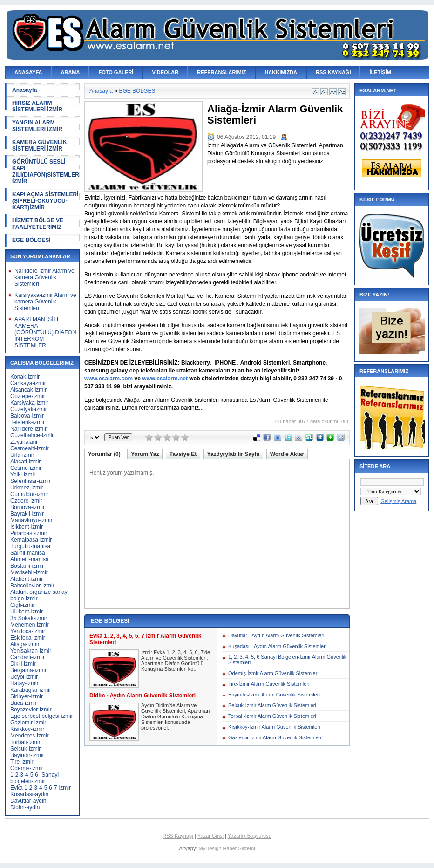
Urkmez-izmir (27, 488)
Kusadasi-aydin (29, 794)
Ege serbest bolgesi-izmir (42, 716)
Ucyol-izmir (24, 677)
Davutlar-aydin (28, 801)
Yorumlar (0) (104, 454)
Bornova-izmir (27, 507)
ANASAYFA (28, 72)
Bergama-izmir (28, 670)
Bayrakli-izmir (27, 514)
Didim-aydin (25, 807)
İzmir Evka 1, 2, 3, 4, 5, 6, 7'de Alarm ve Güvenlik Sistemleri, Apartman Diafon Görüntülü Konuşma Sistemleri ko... (176, 661)
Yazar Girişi (210, 836)
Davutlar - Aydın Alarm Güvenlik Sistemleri (276, 635)
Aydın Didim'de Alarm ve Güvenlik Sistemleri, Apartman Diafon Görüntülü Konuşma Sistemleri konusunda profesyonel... (175, 716)
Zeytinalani (24, 442)
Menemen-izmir (30, 625)
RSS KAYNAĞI (333, 72)
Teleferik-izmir (27, 422)
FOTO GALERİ (116, 72)
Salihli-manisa (28, 553)
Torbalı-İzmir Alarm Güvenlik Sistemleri (272, 716)
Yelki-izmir (23, 475)
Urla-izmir (22, 455)
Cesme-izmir (26, 468)
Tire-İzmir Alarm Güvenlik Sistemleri (269, 684)
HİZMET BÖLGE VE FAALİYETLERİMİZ (38, 224)
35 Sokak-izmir (29, 618)
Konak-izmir (25, 377)
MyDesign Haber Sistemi (227, 848)
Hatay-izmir (24, 683)
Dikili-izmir (23, 664)
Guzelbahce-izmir (32, 435)
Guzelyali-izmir (29, 409)
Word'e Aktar (287, 454)
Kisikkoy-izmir (27, 729)
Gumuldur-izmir (29, 494)
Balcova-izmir (27, 416)
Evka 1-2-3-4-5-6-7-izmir (41, 788)
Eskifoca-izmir (28, 638)
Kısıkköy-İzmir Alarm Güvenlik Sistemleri (274, 727)
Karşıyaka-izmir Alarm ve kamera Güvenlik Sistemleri (45, 302)
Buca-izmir (24, 703)
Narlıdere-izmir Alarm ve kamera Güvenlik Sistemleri (44, 277)
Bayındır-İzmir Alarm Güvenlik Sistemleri (274, 695)
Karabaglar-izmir (31, 690)
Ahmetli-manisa (30, 559)
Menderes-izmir (30, 736)
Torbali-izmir (25, 742)
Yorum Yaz (145, 454)
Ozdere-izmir (26, 501)
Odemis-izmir (27, 768)
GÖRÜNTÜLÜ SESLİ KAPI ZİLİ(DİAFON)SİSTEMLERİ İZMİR (46, 172)
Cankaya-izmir (28, 383)
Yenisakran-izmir (31, 651)
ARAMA (71, 72)
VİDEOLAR (165, 72)
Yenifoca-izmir (28, 631)
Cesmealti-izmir (30, 448)
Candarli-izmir (27, 657)
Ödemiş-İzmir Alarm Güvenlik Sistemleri (273, 673)
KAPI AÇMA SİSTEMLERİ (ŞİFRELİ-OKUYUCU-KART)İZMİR (45, 201)
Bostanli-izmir (27, 566)
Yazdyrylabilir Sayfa (234, 454)
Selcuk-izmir (25, 749)
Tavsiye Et (183, 454)
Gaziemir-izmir (28, 723)
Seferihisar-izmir (31, 481)
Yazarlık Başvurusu (250, 836)
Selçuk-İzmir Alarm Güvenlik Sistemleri (272, 705)
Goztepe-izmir (28, 396)
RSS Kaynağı (178, 836)
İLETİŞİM (380, 72)
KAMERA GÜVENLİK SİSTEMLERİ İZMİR (40, 145)
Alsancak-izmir (28, 390)
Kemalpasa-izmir (31, 540)
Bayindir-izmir (27, 755)
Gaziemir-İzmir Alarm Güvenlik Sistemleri (275, 737)
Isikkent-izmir (27, 527)
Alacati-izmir (25, 462)
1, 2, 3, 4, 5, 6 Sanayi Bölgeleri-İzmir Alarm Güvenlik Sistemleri (287, 660)
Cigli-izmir (23, 605)
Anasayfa (24, 90)
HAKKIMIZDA (281, 72)
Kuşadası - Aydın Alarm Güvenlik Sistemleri (277, 646)
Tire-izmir (22, 762)
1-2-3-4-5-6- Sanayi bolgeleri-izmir (34, 778)
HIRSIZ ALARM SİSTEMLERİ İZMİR (37, 106)
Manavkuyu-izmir (31, 520)
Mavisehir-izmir (29, 572)
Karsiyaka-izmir (29, 403)
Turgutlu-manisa (30, 546)
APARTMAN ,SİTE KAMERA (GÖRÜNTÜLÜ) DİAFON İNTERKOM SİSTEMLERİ (45, 332)
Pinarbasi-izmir (29, 533)
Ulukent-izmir (27, 612)
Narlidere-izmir (28, 429)
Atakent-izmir (27, 579)
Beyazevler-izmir (31, 710)
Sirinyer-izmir (27, 696)
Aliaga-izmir (25, 644)
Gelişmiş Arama (398, 501)
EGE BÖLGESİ (31, 240)
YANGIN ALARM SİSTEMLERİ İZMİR (37, 126)
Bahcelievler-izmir (32, 586)
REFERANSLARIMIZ (221, 72)
